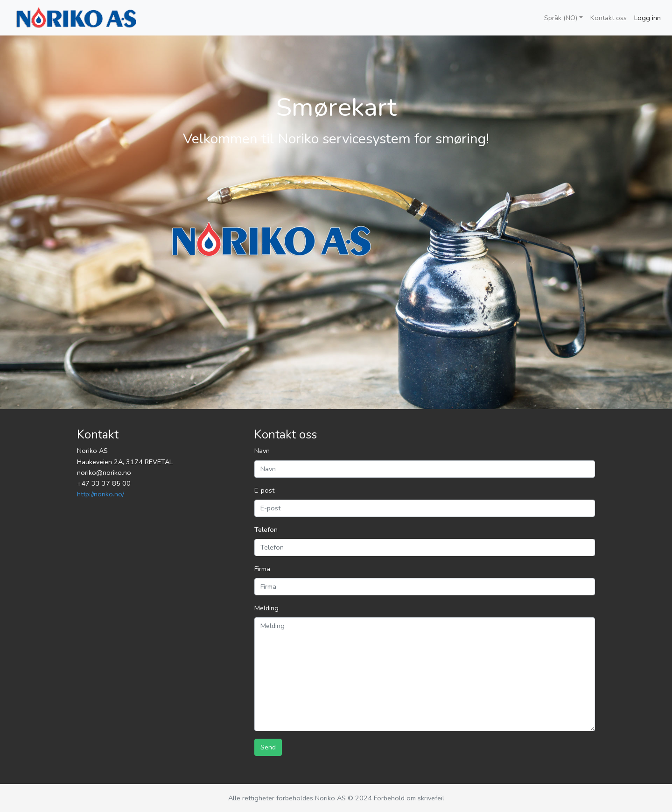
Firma (262, 569)
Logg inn (647, 18)
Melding (266, 608)
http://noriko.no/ (101, 494)
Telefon (266, 530)
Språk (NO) (561, 18)
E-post (264, 490)
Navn (262, 451)
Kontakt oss (609, 18)
